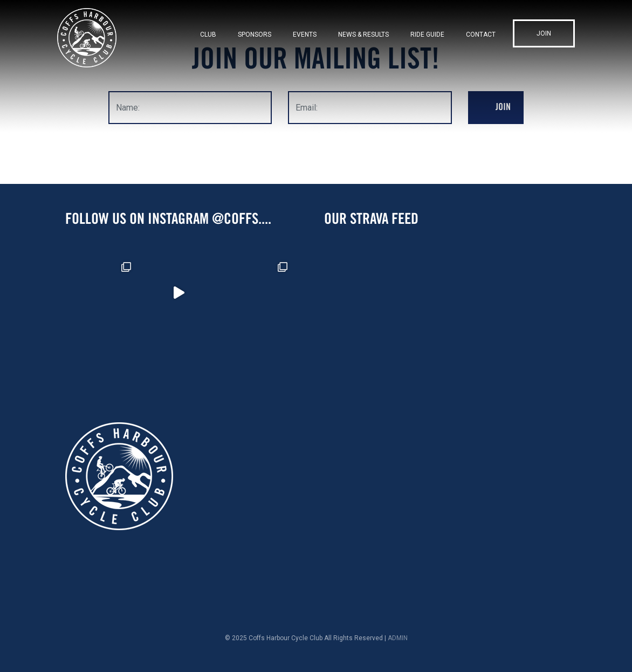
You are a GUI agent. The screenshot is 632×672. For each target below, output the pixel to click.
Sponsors (255, 35)
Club (208, 35)
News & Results (363, 35)
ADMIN (398, 638)
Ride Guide (427, 35)
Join (544, 33)
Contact (481, 35)
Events (305, 35)
